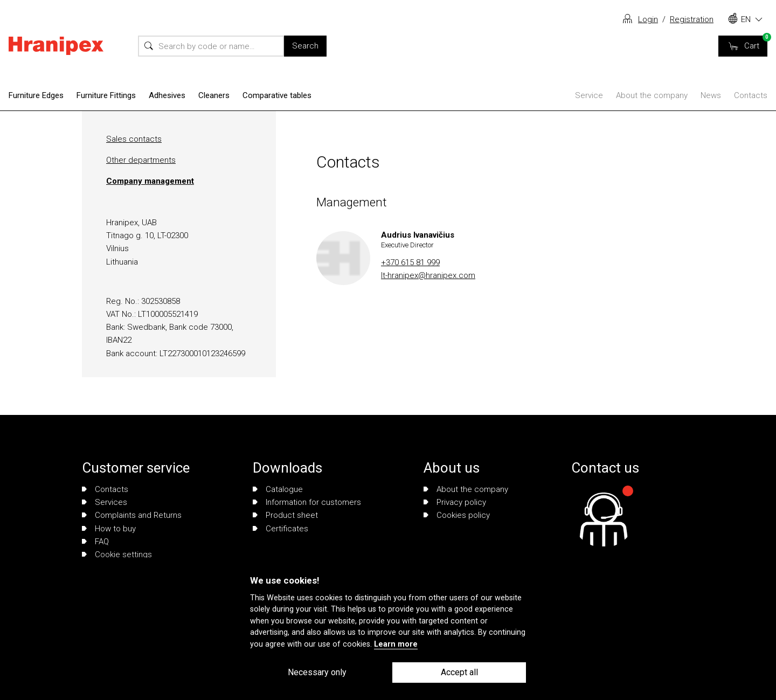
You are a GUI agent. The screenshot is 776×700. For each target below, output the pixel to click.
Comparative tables (277, 95)
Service (589, 95)
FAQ (95, 542)
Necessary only (317, 672)
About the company (652, 95)
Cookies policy (457, 515)
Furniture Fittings (106, 95)
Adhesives (167, 95)
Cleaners (214, 95)
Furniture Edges (36, 95)
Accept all (459, 672)
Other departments (141, 160)
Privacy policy (455, 502)
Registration (692, 19)
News (711, 95)
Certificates (280, 529)
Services (105, 502)
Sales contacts (134, 139)
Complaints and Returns (132, 515)
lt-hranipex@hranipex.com (428, 275)
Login (648, 19)
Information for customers (307, 502)
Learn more (396, 644)
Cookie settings (117, 555)
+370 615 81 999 (410, 262)
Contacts (751, 95)
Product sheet (285, 515)
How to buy (109, 529)
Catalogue (278, 489)
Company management (150, 181)
